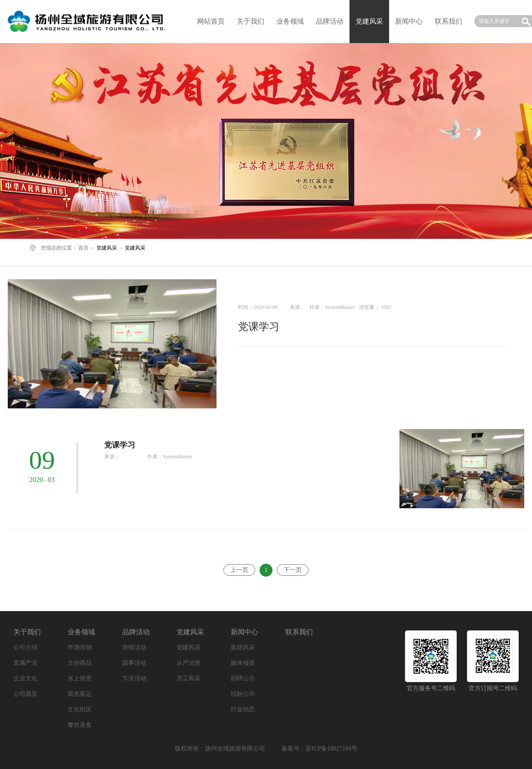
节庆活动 (134, 678)
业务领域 (290, 21)
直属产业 (25, 663)
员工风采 (189, 678)
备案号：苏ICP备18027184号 (319, 749)
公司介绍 (25, 647)
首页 (84, 248)
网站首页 (211, 21)
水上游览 (80, 678)
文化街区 (80, 709)
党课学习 (259, 327)
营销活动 (134, 647)
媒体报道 (243, 663)
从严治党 (189, 663)
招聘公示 (243, 678)
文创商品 (80, 663)
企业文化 (25, 678)
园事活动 (134, 663)
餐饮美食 (80, 725)
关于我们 (251, 21)
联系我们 (448, 21)
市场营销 (80, 647)
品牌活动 (330, 21)
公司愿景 (25, 694)
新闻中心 (409, 21)
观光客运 (80, 694)
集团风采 (243, 647)
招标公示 (243, 694)
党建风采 (107, 248)
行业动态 (243, 709)
